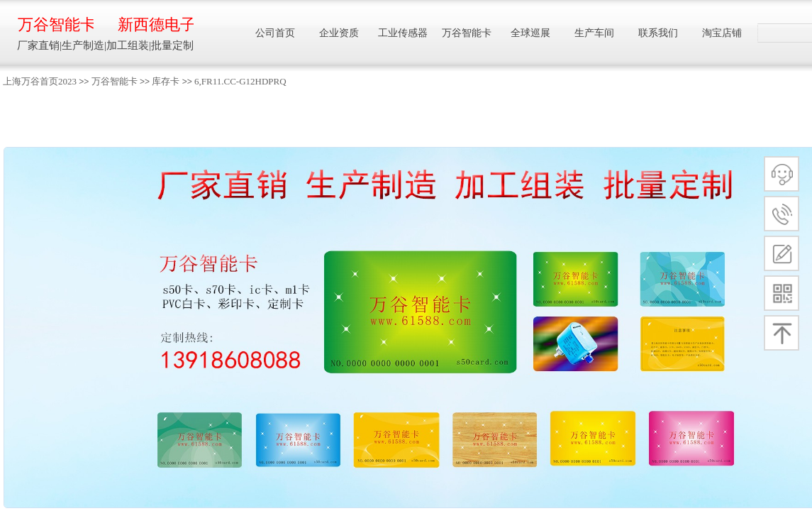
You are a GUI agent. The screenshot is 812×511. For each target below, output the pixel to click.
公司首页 (275, 33)
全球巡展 (530, 33)
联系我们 (658, 33)
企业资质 (339, 33)
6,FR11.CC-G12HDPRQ (240, 81)
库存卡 (166, 81)
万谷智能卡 (115, 81)
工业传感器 (403, 33)
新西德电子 (156, 24)
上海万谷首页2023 (40, 81)
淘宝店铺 (722, 33)
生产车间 (594, 33)
